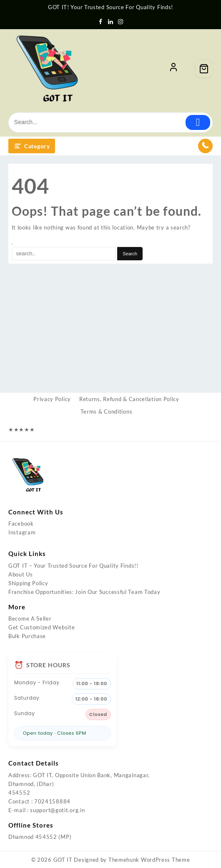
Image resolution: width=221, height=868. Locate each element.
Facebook (21, 524)
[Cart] (204, 69)
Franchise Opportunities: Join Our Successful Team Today (84, 592)
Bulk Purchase (27, 636)
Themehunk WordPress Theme (149, 860)
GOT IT (63, 860)
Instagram (22, 532)
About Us (21, 574)
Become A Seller (30, 619)
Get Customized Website (41, 627)
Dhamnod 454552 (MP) (40, 837)
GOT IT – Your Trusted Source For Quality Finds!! (73, 566)
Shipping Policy (28, 583)
